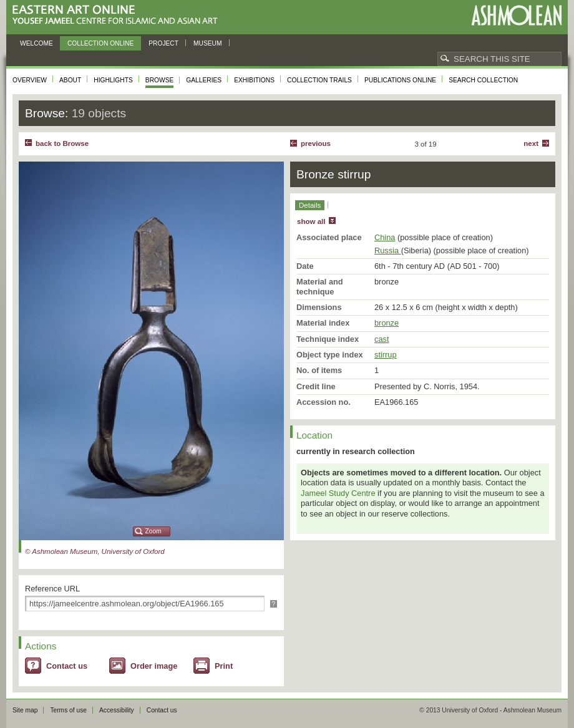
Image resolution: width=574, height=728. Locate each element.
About (70, 80)
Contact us (67, 666)
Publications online (400, 80)
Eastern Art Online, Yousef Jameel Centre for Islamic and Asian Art (118, 15)
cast (382, 339)
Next (531, 143)
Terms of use (68, 710)
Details (310, 205)
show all (311, 221)
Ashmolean (516, 15)
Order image (154, 666)
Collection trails (319, 80)
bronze (387, 323)
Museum (208, 43)
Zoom (153, 531)
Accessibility (117, 710)
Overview (30, 80)
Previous (316, 143)
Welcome (36, 43)
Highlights (113, 80)
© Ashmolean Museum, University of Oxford (95, 551)
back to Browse (62, 143)
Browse (160, 80)
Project (163, 43)
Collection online (100, 43)
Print (224, 666)
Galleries (204, 80)
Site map (25, 710)
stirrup (386, 355)
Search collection (483, 80)
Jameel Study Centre (338, 493)
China (385, 237)
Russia (388, 250)
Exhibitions (254, 80)
